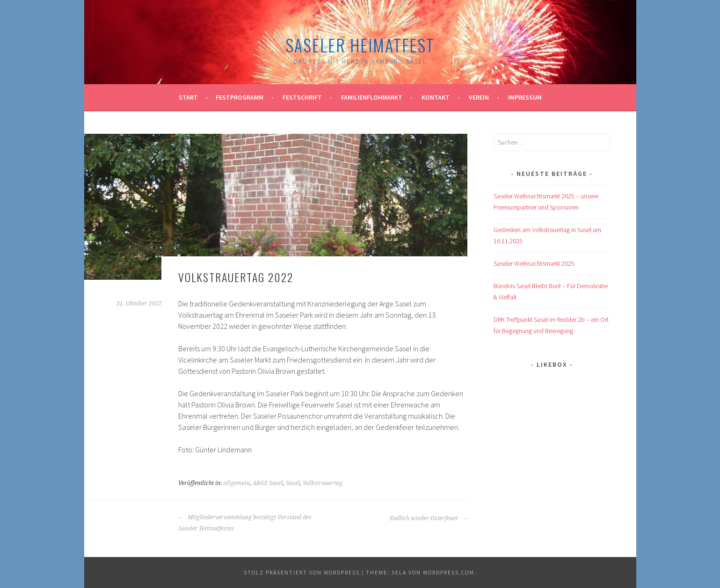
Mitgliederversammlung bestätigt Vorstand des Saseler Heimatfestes (245, 523)
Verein (479, 97)
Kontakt (436, 97)
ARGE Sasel (268, 483)
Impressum (525, 97)
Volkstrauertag (323, 483)
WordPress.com (449, 572)
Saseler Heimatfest (360, 45)
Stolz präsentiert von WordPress (302, 572)
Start (188, 97)
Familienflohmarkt (372, 97)
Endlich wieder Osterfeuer (429, 518)
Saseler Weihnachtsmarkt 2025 (534, 263)
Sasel (293, 483)
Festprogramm (240, 97)
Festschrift (302, 97)
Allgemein (236, 483)
